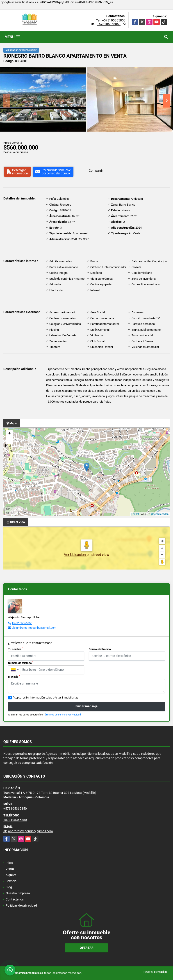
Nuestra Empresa (18, 893)
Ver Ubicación (75, 555)
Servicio (11, 881)
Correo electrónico (101, 649)
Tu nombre (15, 649)
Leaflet (135, 514)
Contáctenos (15, 899)
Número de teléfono (21, 663)
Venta (10, 869)
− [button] (10, 441)
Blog (9, 887)
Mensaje (14, 677)
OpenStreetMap (160, 514)
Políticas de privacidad (21, 905)
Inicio (9, 863)
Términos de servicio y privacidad (62, 715)
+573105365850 (114, 20)
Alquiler (11, 875)
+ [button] (10, 434)
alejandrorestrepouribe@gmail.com (34, 628)
